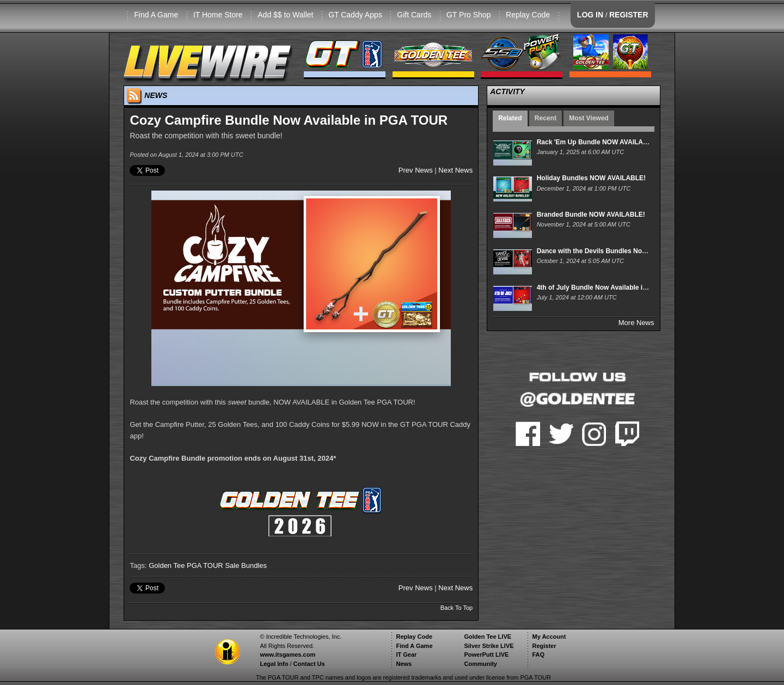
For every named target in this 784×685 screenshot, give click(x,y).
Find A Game (156, 15)
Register (544, 646)
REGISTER (629, 15)
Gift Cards (414, 15)
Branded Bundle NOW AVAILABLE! (591, 215)
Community (480, 664)
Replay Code (528, 15)
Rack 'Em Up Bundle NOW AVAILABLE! (598, 142)
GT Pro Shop (468, 15)
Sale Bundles (246, 565)
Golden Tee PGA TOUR (186, 565)
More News (636, 323)
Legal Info (274, 664)
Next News (455, 170)
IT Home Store (218, 15)
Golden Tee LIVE (488, 637)
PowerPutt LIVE (486, 655)
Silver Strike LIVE (489, 646)
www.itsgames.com (287, 655)
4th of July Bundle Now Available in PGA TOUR (610, 288)
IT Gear (406, 655)
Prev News (416, 170)
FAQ (538, 655)
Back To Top (457, 608)
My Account (549, 637)
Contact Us (309, 664)
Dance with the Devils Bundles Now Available (607, 251)
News (404, 664)
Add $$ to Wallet (285, 15)
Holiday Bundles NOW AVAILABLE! (591, 178)
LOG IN (590, 15)
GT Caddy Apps (355, 15)
